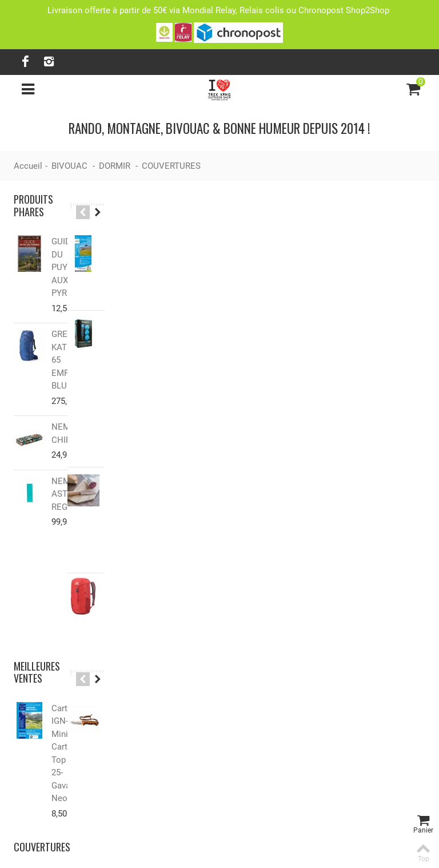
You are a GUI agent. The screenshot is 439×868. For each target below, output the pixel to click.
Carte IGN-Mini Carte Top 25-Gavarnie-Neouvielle (72, 618)
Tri (354, 256)
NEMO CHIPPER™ (71, 395)
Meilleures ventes (37, 556)
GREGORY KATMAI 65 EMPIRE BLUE (73, 328)
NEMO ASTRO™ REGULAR (70, 455)
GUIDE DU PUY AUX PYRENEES (73, 254)
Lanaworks (287, 849)
